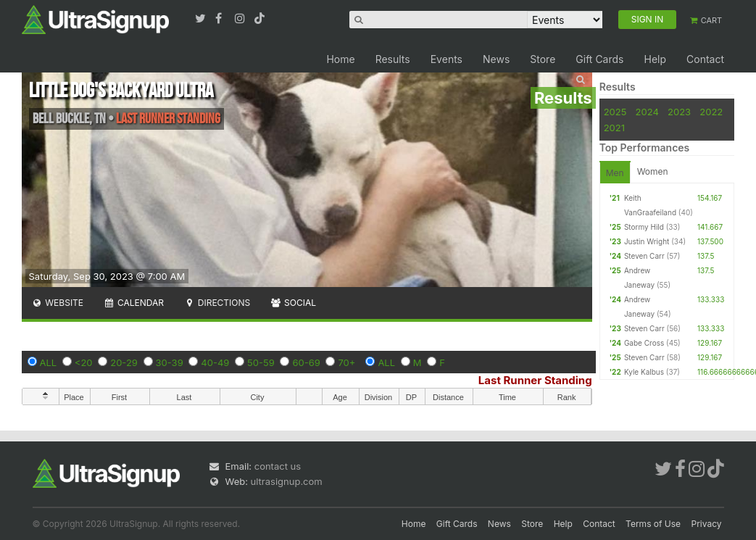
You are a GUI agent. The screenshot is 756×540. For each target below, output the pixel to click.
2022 (711, 112)
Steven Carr (644, 256)
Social (293, 303)
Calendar (134, 303)
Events (446, 59)
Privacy (707, 524)
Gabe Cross (644, 343)
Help (655, 59)
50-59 (261, 362)
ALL (49, 362)
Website (58, 303)
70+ (346, 362)
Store (543, 59)
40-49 (215, 362)
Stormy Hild (644, 227)
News (496, 59)
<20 (84, 362)
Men (615, 173)
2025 (615, 112)
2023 (679, 112)
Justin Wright (647, 241)
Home (340, 59)
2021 (614, 128)
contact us (278, 466)
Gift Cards (599, 59)
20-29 (124, 362)
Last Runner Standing (535, 380)
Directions (217, 303)
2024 (647, 112)
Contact (705, 59)
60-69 (306, 362)
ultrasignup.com (287, 481)
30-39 (170, 362)
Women (653, 171)
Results (393, 59)
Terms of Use (653, 524)
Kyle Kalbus (644, 372)
